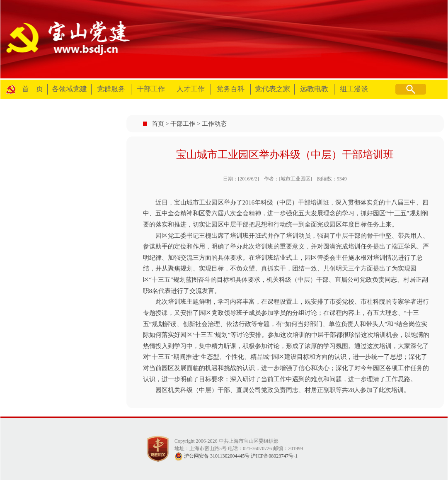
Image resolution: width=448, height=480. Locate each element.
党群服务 (111, 89)
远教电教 (314, 89)
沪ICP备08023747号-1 (274, 456)
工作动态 (214, 124)
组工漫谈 (354, 89)
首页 (158, 124)
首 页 (33, 89)
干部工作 (151, 89)
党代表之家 (272, 89)
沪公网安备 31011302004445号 (212, 456)
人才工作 (191, 89)
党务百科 (230, 89)
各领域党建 (69, 89)
